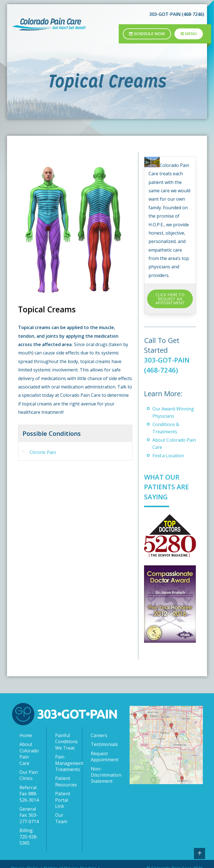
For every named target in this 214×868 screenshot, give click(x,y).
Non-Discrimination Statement (102, 775)
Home (26, 735)
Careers (99, 735)
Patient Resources (66, 781)
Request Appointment (102, 756)
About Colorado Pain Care (29, 753)
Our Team (61, 818)
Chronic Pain (43, 452)
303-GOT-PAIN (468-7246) (177, 14)
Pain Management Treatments (66, 763)
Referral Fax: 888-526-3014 (29, 793)
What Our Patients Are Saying (168, 487)
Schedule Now (147, 34)
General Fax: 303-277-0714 (29, 815)
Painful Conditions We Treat (66, 741)
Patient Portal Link (63, 800)
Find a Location (168, 456)
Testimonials (102, 744)
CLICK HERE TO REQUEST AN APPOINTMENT (170, 299)
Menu (189, 34)
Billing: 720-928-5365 (29, 836)
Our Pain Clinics (29, 775)
